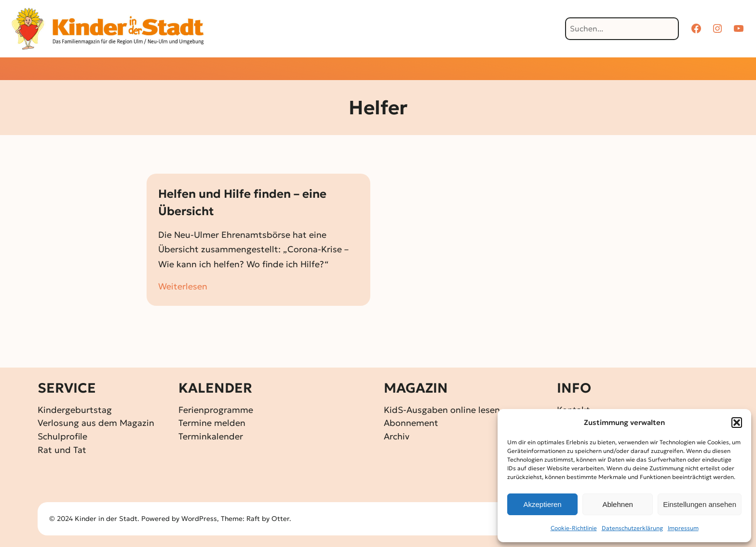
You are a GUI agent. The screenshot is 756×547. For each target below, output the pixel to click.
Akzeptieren (542, 504)
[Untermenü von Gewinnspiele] (361, 70)
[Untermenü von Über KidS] (516, 70)
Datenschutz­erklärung (632, 528)
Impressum (683, 528)
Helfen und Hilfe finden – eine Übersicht (242, 203)
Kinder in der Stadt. (107, 519)
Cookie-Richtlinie (574, 528)
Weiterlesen (183, 287)
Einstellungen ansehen (700, 504)
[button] (737, 423)
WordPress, (201, 519)
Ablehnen (617, 504)
